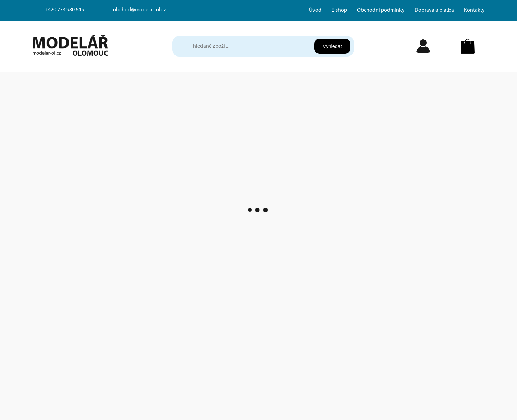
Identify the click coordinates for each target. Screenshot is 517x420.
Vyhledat (332, 46)
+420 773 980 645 (64, 10)
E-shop (339, 10)
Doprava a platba (434, 10)
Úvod (315, 10)
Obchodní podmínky (381, 10)
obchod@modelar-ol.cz (140, 10)
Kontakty (474, 10)
